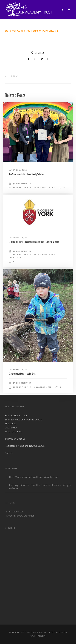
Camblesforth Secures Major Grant (23, 374)
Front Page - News (44, 188)
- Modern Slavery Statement (20, 516)
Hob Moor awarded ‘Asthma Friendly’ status (26, 174)
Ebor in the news (23, 188)
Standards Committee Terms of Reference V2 (31, 31)
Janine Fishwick (22, 183)
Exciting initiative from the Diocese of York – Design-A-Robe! (34, 242)
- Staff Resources (14, 511)
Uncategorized (17, 257)
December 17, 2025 (19, 238)
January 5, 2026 (18, 170)
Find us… (9, 453)
